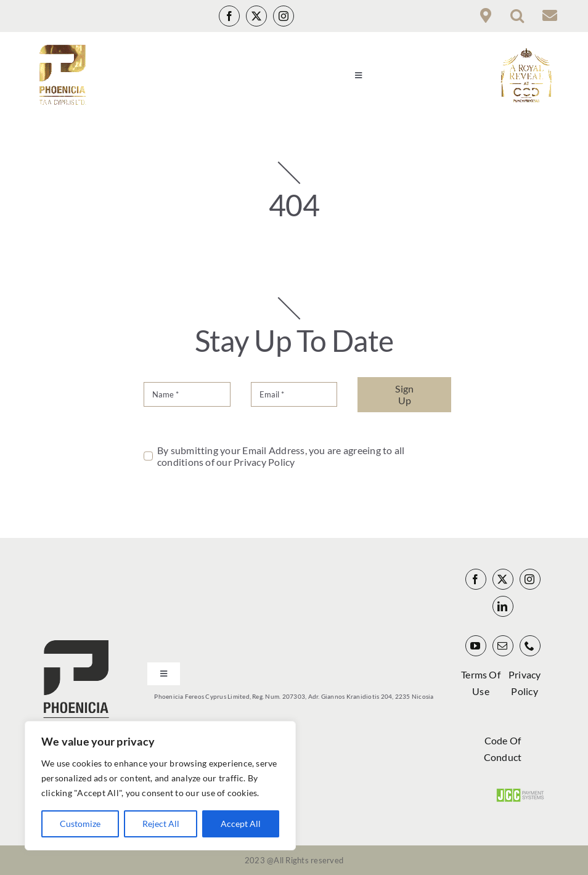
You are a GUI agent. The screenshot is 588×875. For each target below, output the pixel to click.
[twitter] (256, 16)
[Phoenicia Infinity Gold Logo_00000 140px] (62, 49)
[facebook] (229, 16)
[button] (517, 16)
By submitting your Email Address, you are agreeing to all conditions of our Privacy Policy (281, 456)
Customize (80, 824)
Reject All (161, 824)
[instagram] (284, 16)
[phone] (530, 646)
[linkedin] (503, 606)
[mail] (503, 646)
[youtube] (476, 646)
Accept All (241, 824)
